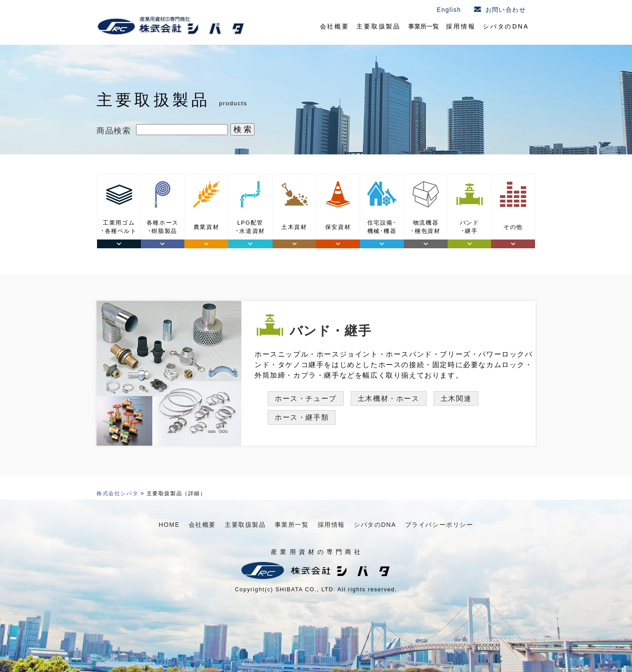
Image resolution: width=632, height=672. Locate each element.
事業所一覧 (424, 26)
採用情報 (461, 26)
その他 (513, 227)
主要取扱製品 (379, 26)
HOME (169, 525)
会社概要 (335, 26)
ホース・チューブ (306, 399)
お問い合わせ (506, 10)
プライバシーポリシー (439, 525)
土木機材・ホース (389, 399)
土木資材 (294, 227)
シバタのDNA (506, 26)
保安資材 (338, 227)
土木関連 (456, 399)
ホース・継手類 (302, 417)
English (449, 10)
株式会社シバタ (117, 493)
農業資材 (206, 227)
